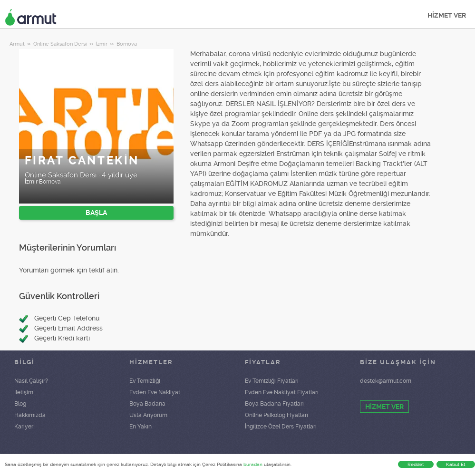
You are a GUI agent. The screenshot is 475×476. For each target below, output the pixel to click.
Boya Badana (147, 404)
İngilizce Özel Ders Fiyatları (281, 427)
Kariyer (24, 427)
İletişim (24, 392)
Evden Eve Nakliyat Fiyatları (282, 392)
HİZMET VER (447, 15)
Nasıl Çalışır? (31, 381)
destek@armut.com (386, 381)
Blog (20, 404)
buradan (253, 464)
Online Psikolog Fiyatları (276, 415)
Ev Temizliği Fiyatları (272, 381)
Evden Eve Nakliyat (155, 392)
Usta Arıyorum (148, 415)
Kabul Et (456, 464)
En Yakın (141, 427)
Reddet (416, 464)
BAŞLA (96, 213)
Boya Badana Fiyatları (274, 404)
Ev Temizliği (145, 381)
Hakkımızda (30, 415)
